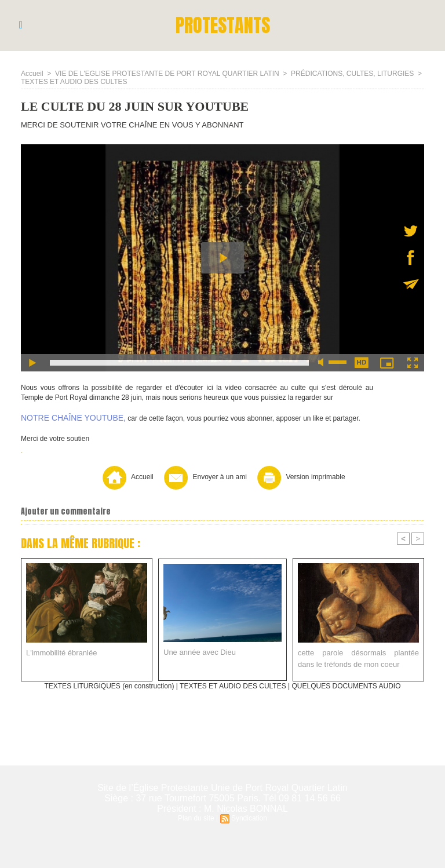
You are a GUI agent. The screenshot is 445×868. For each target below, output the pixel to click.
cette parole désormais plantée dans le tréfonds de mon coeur (358, 659)
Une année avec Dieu (200, 652)
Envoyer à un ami (204, 477)
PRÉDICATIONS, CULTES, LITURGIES (352, 74)
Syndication (249, 818)
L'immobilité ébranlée (61, 653)
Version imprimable (300, 477)
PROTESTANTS (223, 25)
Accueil (32, 74)
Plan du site (196, 818)
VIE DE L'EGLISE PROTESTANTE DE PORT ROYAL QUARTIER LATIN (167, 74)
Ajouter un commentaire (66, 511)
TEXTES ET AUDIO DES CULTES (74, 82)
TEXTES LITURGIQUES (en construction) (109, 686)
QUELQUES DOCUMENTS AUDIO (346, 686)
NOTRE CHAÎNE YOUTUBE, (73, 418)
